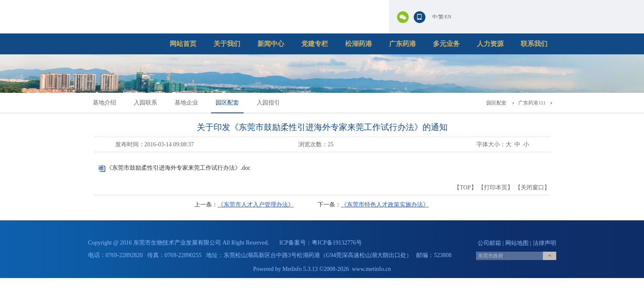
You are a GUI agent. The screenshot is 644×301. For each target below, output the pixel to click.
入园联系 (145, 103)
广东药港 (402, 44)
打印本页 (496, 187)
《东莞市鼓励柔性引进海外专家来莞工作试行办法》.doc (178, 168)
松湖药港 (359, 44)
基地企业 (186, 103)
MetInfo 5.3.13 (300, 269)
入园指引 (268, 103)
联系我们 (534, 44)
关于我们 (227, 44)
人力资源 (490, 44)
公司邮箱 (489, 243)
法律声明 (545, 243)
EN (448, 17)
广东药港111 (532, 103)
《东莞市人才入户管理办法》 (256, 205)
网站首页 (183, 44)
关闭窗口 (532, 187)
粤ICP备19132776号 (337, 243)
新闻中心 (271, 44)
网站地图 (517, 243)
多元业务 (446, 44)
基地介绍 (104, 103)
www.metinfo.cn (371, 269)
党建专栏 (315, 44)
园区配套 (227, 103)
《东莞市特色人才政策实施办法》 (385, 205)
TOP (465, 187)
